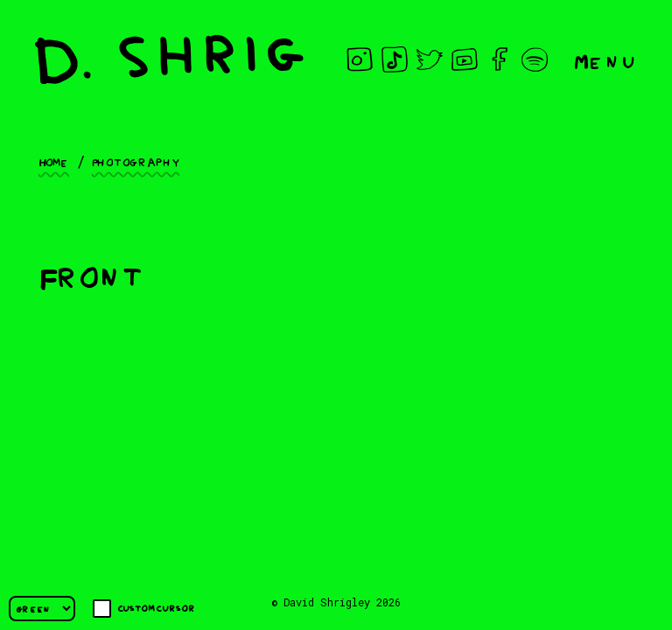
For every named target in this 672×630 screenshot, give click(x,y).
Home (54, 161)
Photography (136, 161)
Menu (605, 60)
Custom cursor (144, 609)
